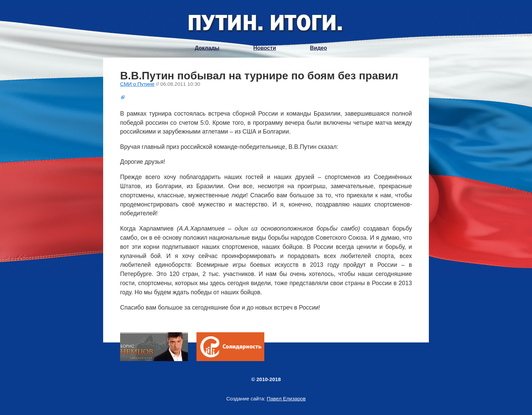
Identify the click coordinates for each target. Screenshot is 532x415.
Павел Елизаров (286, 399)
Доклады (207, 48)
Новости (264, 48)
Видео (319, 48)
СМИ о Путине (137, 84)
